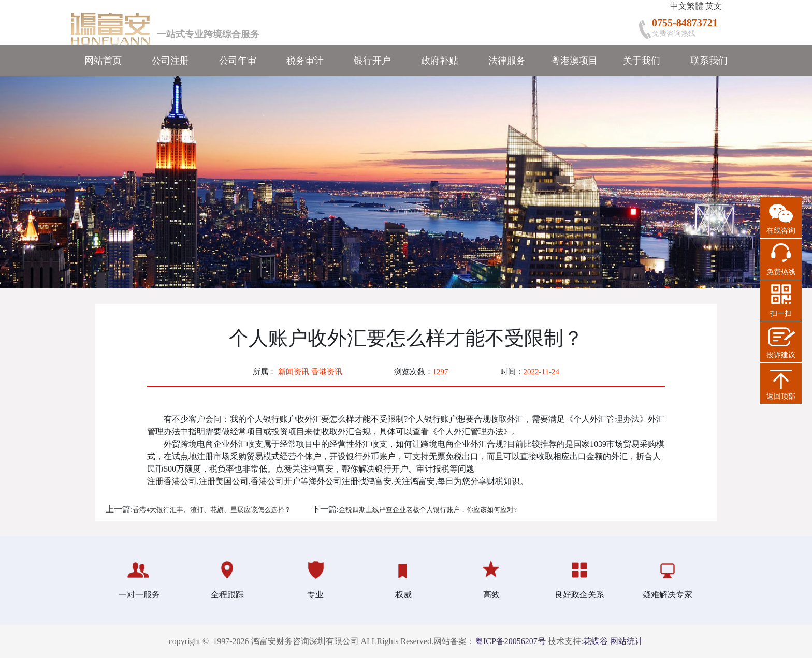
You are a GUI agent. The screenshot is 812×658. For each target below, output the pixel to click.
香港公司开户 (275, 481)
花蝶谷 (596, 641)
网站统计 (627, 641)
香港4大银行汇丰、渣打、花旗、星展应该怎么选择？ (212, 510)
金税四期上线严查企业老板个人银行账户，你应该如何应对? (428, 510)
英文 (714, 6)
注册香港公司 (172, 481)
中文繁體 (687, 6)
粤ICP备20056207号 (510, 641)
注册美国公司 (224, 481)
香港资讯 (327, 372)
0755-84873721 (685, 23)
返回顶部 (781, 396)
